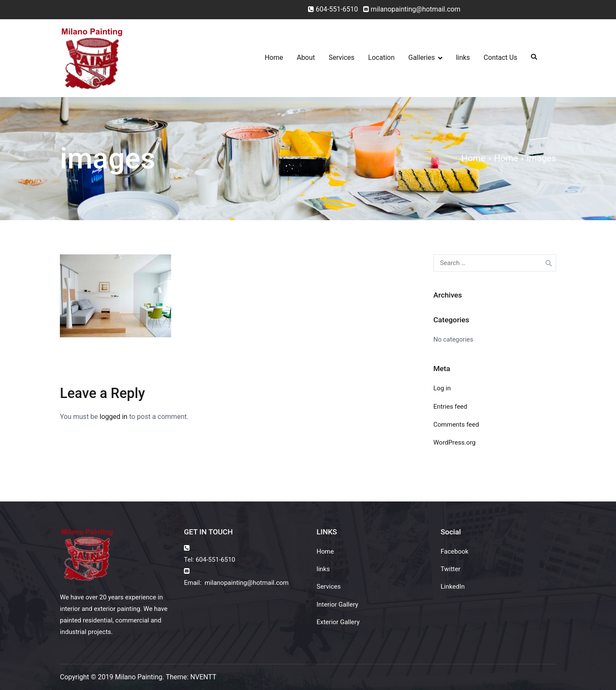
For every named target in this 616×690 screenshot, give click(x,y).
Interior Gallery (337, 604)
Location (382, 57)
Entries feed (450, 407)
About (306, 57)
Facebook (455, 551)
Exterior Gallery (338, 622)
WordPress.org (455, 442)
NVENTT (203, 677)
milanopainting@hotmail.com (410, 9)
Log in (442, 388)
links (463, 57)
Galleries (422, 57)
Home (274, 57)
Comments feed (456, 425)
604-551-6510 (337, 9)
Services (341, 57)
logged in (114, 417)
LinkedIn (453, 587)
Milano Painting (139, 677)
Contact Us (501, 57)
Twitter (450, 569)
